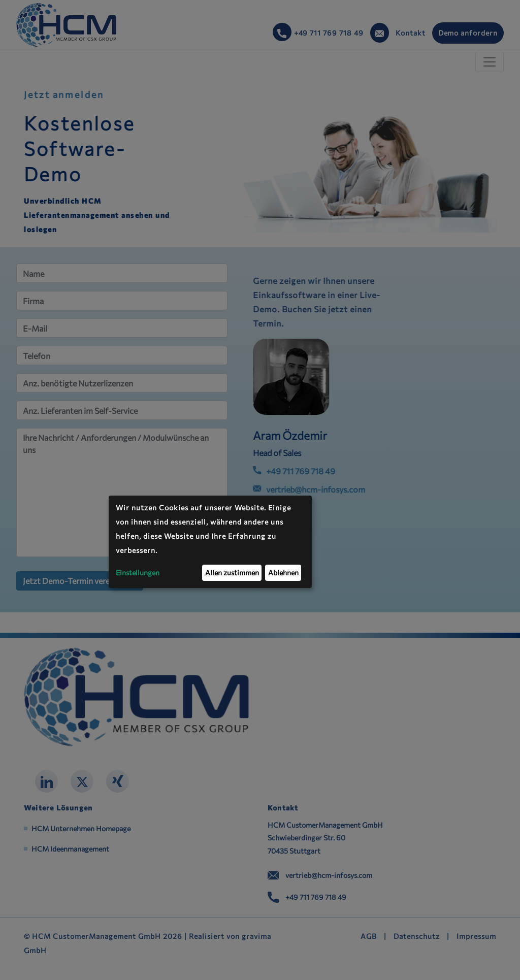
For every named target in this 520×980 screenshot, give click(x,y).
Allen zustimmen (232, 573)
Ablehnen (283, 573)
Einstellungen (138, 573)
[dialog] (210, 542)
